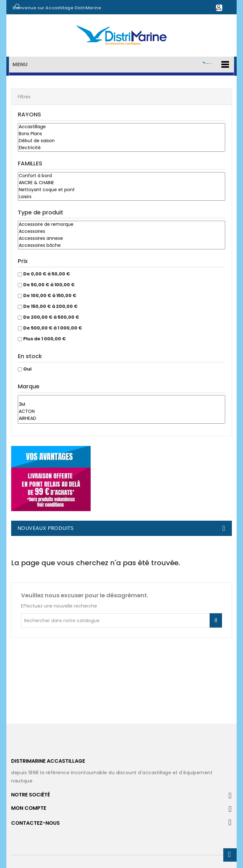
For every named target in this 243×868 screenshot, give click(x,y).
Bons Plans (121, 134)
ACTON (121, 412)
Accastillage (121, 127)
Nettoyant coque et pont (121, 190)
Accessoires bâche (121, 246)
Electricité (121, 148)
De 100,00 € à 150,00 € (50, 295)
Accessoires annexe (121, 239)
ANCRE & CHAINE (121, 183)
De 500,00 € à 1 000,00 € (53, 328)
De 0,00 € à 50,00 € (47, 274)
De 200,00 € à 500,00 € (51, 317)
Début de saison (121, 141)
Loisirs (121, 197)
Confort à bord (121, 176)
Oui (27, 369)
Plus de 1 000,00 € (45, 339)
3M (121, 405)
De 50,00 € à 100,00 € (49, 285)
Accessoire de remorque (121, 225)
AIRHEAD (121, 419)
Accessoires (121, 232)
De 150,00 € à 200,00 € (50, 306)
